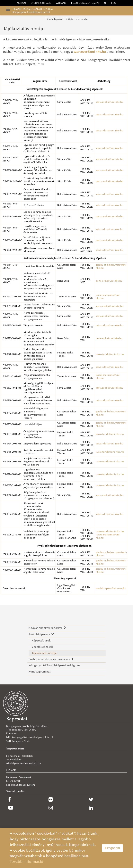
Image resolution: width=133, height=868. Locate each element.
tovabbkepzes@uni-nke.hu (111, 589)
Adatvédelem (14, 760)
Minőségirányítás (40, 672)
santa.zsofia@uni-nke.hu (110, 102)
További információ (27, 862)
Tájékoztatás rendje (78, 20)
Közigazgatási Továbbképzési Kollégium (54, 666)
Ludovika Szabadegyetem (21, 785)
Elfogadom (113, 848)
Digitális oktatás (41, 3)
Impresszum (15, 749)
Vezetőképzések (42, 647)
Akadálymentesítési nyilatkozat (24, 764)
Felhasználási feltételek (19, 756)
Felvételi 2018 (14, 781)
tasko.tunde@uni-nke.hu (110, 354)
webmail (61, 3)
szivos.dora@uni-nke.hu (109, 115)
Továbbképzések (56, 20)
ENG (114, 3)
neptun (21, 3)
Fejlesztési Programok (19, 778)
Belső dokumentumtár (85, 3)
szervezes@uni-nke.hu (90, 52)
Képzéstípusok (41, 641)
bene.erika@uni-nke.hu (109, 281)
